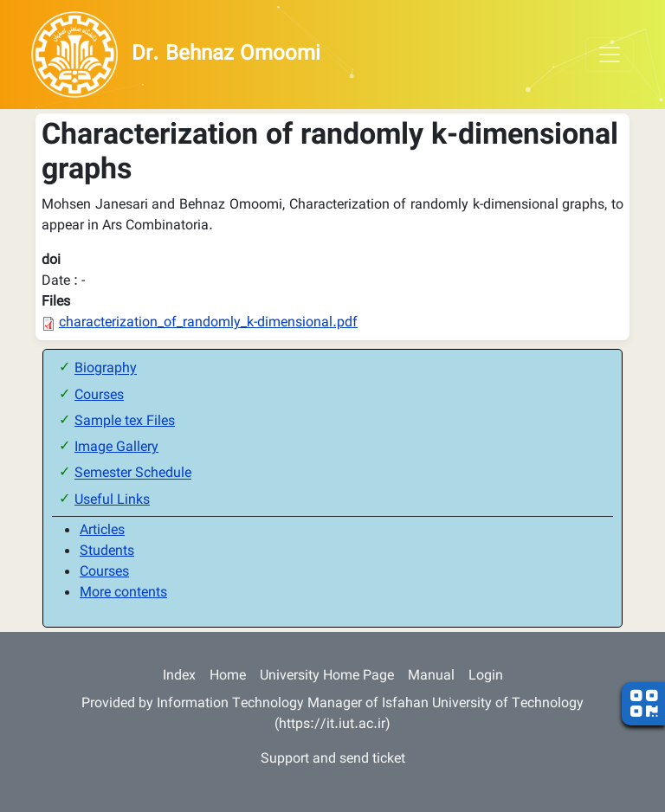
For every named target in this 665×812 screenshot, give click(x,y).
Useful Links (112, 501)
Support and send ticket (333, 760)
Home (228, 677)
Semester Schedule (133, 475)
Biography (106, 370)
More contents (123, 593)
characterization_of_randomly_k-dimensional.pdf (208, 323)
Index (179, 677)
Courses (99, 396)
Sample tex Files (125, 422)
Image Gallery (116, 448)
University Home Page (327, 677)
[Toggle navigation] (610, 55)
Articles (102, 531)
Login (486, 677)
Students (107, 552)
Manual (431, 677)
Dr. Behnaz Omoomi (226, 55)
